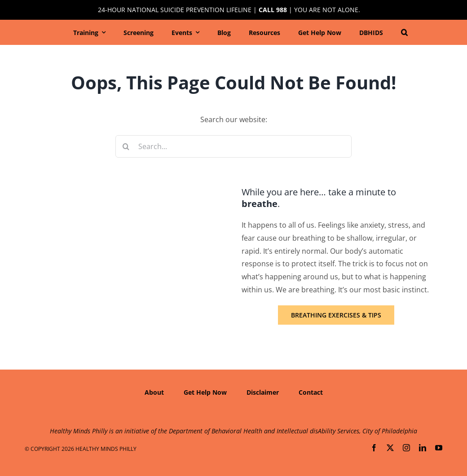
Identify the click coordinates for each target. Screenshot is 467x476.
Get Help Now (205, 392)
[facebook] (374, 448)
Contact (311, 392)
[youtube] (439, 448)
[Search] (127, 146)
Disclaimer (263, 392)
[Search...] (234, 146)
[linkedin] (423, 448)
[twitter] (390, 448)
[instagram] (406, 448)
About (154, 392)
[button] (404, 32)
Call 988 (273, 10)
